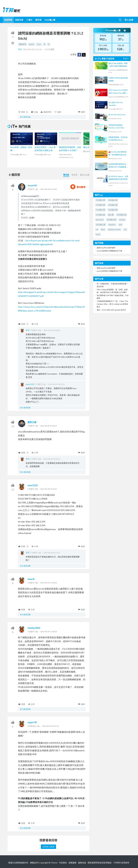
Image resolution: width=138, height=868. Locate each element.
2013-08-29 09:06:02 (52, 330)
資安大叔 (32, 422)
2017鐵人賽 (101, 225)
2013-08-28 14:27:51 (52, 553)
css (125, 229)
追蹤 (58, 112)
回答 (23, 112)
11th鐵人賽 (100, 215)
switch (31, 44)
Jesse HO (32, 185)
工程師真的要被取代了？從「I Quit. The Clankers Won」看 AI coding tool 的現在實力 (112, 304)
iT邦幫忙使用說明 (121, 863)
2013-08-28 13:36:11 (49, 426)
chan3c (31, 579)
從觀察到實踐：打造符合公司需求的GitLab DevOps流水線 (118, 139)
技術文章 (19, 20)
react (98, 234)
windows (112, 225)
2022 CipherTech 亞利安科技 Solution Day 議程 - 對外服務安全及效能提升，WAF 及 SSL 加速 (118, 92)
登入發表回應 (25, 408)
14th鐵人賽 (113, 205)
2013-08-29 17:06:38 (49, 632)
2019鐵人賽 (122, 215)
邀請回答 (46, 112)
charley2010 (34, 628)
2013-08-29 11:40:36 (49, 583)
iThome (54, 863)
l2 (49, 44)
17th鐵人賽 (100, 210)
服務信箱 (82, 863)
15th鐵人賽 (100, 200)
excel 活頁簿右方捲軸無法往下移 (109, 251)
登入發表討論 (25, 117)
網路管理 (22, 44)
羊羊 (20, 49)
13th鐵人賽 (100, 205)
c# (97, 229)
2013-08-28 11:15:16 (32, 49)
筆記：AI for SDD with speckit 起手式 (111, 310)
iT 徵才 (29, 20)
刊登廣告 (63, 863)
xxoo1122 (30, 384)
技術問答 (8, 20)
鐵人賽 (111, 215)
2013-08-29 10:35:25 (56, 384)
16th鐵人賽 (113, 200)
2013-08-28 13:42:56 (52, 459)
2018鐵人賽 (111, 220)
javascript (100, 220)
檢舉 (81, 112)
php (120, 225)
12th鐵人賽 (113, 210)
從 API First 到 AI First (117, 115)
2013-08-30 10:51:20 (50, 726)
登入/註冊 (129, 20)
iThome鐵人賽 (115, 30)
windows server (114, 229)
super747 (32, 722)
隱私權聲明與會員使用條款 (100, 863)
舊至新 (66, 175)
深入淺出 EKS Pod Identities (115, 104)
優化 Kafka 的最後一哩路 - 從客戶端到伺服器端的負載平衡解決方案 (118, 65)
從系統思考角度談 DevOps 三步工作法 (116, 126)
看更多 (126, 59)
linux (103, 229)
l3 (44, 44)
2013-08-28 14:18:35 (49, 489)
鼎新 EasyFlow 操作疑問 (106, 248)
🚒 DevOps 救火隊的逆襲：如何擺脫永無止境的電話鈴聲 (118, 153)
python (122, 220)
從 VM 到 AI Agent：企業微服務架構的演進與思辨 (118, 178)
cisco (39, 44)
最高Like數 (85, 175)
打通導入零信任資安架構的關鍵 (118, 79)
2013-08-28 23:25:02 (49, 189)
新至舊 (74, 175)
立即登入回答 (48, 847)
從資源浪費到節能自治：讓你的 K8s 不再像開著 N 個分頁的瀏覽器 (118, 166)
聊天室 (38, 20)
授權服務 (72, 863)
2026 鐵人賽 (50, 20)
